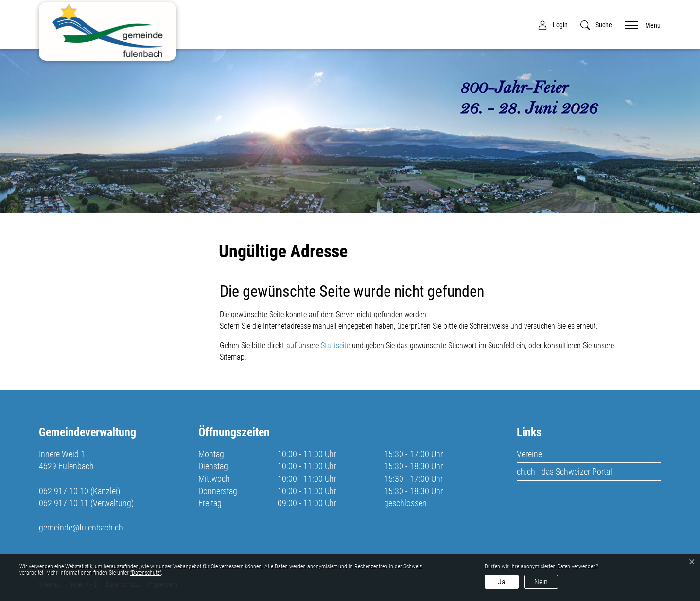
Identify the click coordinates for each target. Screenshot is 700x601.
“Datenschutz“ (146, 573)
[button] (596, 25)
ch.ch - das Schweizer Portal (564, 471)
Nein (541, 582)
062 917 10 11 (64, 503)
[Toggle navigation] (640, 25)
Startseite (335, 345)
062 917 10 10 (64, 491)
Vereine (529, 454)
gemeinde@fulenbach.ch (81, 527)
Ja (502, 582)
